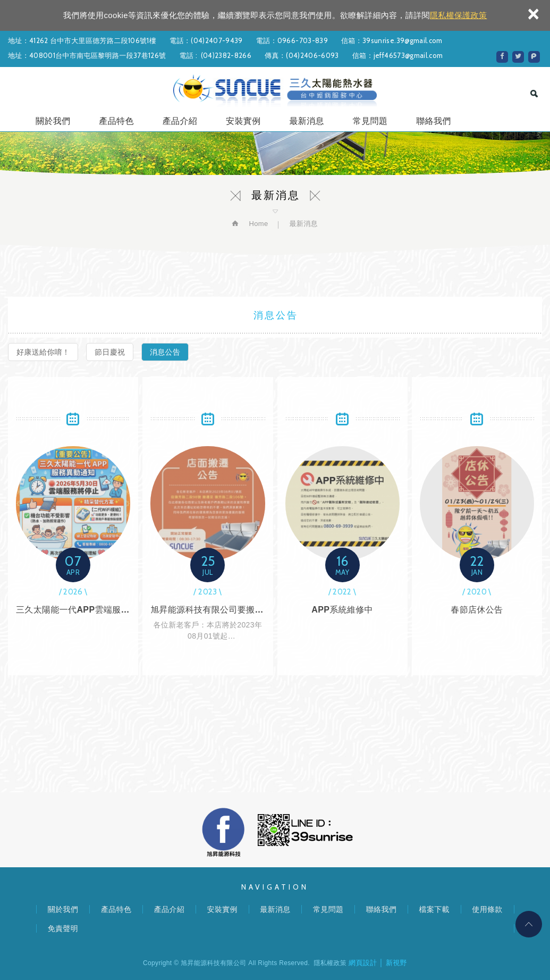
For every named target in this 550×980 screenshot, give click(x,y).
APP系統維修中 (342, 526)
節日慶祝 (110, 352)
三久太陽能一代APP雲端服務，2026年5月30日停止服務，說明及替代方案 (73, 526)
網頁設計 (363, 963)
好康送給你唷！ (43, 352)
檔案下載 (434, 909)
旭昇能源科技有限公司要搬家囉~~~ (208, 526)
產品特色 (116, 123)
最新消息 (306, 123)
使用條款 (487, 909)
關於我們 (53, 123)
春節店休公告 (477, 526)
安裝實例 (243, 123)
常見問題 (370, 123)
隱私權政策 (330, 963)
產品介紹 (180, 123)
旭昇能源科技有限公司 (275, 91)
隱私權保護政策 (458, 15)
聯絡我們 (433, 123)
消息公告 (165, 352)
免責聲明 (63, 928)
